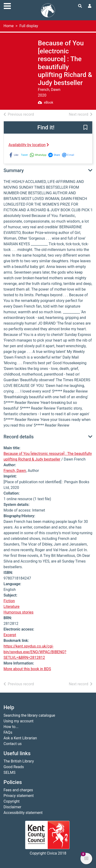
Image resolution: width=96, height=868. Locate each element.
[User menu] (90, 6)
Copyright (12, 801)
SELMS (10, 773)
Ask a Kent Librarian (20, 738)
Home (9, 26)
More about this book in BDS (27, 669)
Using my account (18, 721)
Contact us (13, 744)
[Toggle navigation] (7, 5)
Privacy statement (19, 796)
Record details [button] (19, 437)
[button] (85, 128)
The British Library (19, 761)
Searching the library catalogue (29, 715)
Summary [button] (14, 170)
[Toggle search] (80, 6)
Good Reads (14, 767)
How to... (11, 727)
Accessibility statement (23, 813)
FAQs (8, 732)
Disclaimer (12, 807)
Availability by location (29, 145)
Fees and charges (18, 790)
